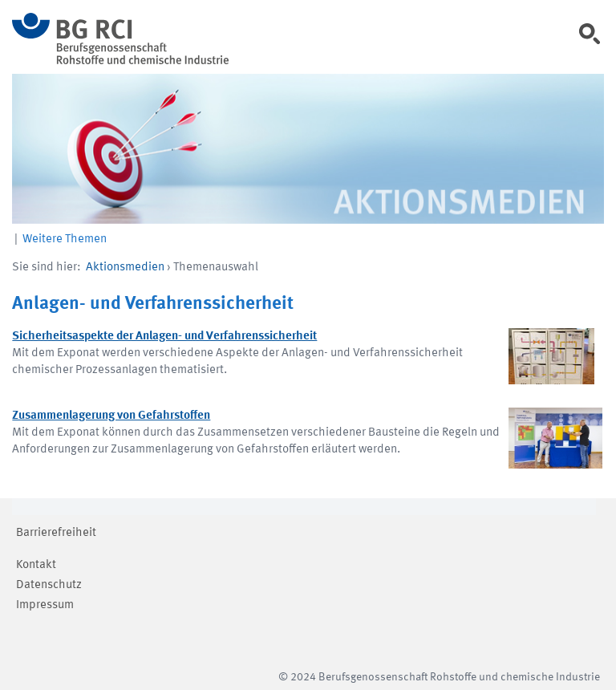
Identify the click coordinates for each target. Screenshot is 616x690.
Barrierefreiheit (56, 533)
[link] (596, 39)
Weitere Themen (65, 239)
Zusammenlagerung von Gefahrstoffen (111, 416)
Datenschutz (49, 585)
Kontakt (36, 565)
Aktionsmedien (125, 268)
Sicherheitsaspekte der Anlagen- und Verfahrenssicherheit (164, 337)
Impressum (45, 605)
